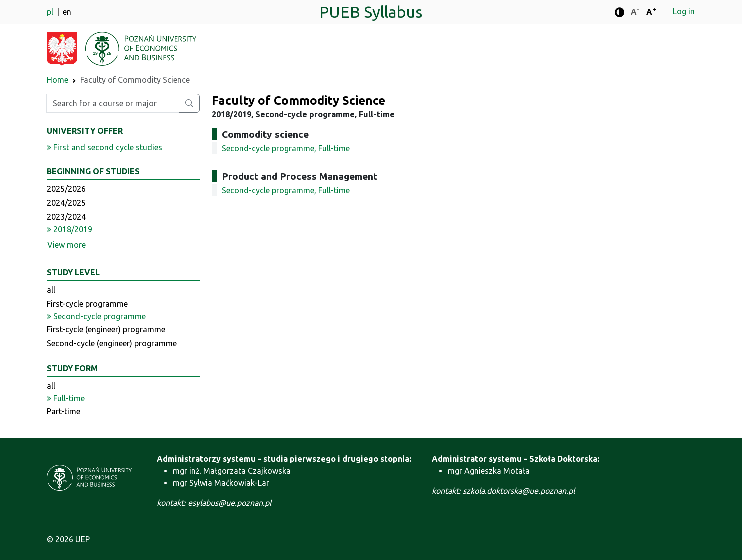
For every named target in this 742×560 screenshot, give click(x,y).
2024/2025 (66, 203)
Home (58, 80)
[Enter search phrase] (113, 103)
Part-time (64, 411)
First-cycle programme (87, 304)
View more (67, 245)
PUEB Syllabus (371, 12)
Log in (684, 11)
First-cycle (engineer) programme (106, 329)
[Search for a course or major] (189, 103)
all (51, 290)
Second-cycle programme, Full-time (286, 148)
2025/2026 (66, 189)
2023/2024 (66, 217)
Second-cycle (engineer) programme (112, 343)
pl (51, 12)
